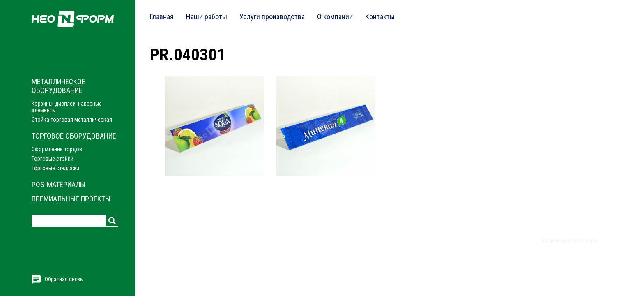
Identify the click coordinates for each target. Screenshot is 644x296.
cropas (591, 240)
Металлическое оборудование (59, 86)
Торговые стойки (53, 159)
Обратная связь (64, 279)
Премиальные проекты (71, 199)
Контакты (380, 17)
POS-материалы (59, 184)
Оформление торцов (57, 149)
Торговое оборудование (74, 136)
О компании (335, 17)
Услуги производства (272, 17)
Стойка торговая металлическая (72, 120)
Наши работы (207, 17)
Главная (162, 17)
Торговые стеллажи (55, 168)
